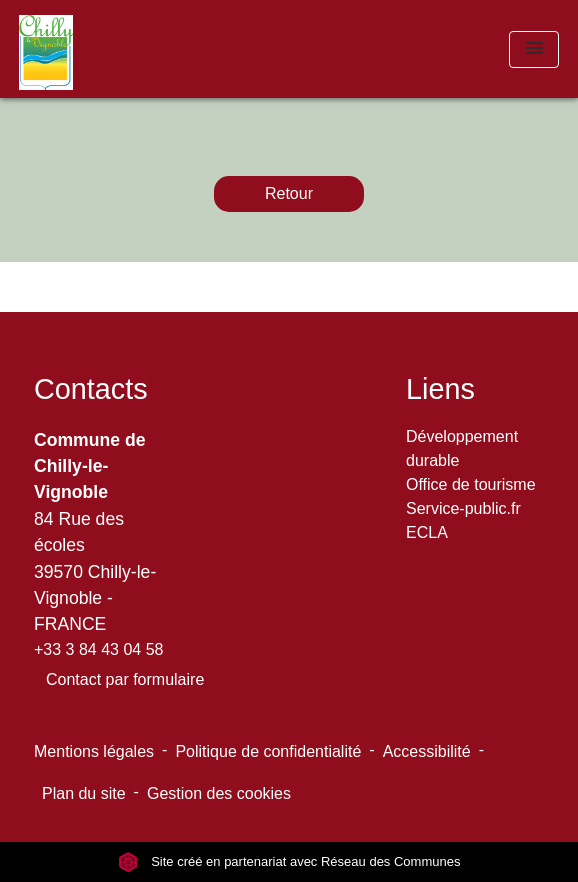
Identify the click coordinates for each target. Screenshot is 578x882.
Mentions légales (94, 751)
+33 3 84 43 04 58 (98, 649)
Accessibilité (427, 751)
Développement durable (462, 448)
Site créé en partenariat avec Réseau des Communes (289, 861)
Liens (440, 389)
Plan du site (84, 793)
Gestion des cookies (219, 793)
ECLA (427, 532)
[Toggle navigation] (534, 49)
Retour (289, 193)
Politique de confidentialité (268, 751)
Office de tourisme (471, 484)
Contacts (91, 389)
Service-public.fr (463, 508)
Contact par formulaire (125, 679)
